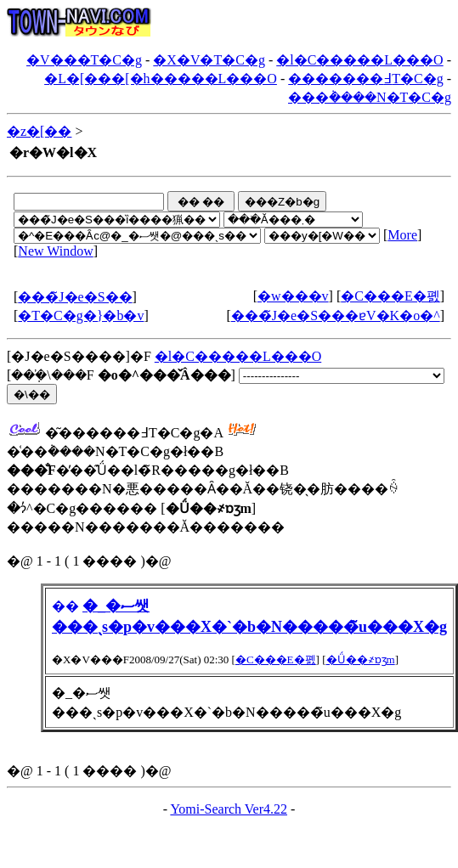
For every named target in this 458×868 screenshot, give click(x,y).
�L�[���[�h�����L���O (161, 79)
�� (65, 606)
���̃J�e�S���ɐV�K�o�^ (336, 316)
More (402, 235)
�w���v (293, 296)
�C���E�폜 (390, 296)
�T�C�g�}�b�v (81, 316)
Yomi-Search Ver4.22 (229, 809)
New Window (55, 251)
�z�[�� (39, 131)
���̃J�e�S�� (75, 297)
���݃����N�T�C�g (370, 97)
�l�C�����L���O (359, 60)
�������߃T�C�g (365, 79)
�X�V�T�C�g (209, 60)
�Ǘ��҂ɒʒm (361, 659)
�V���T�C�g (84, 60)
